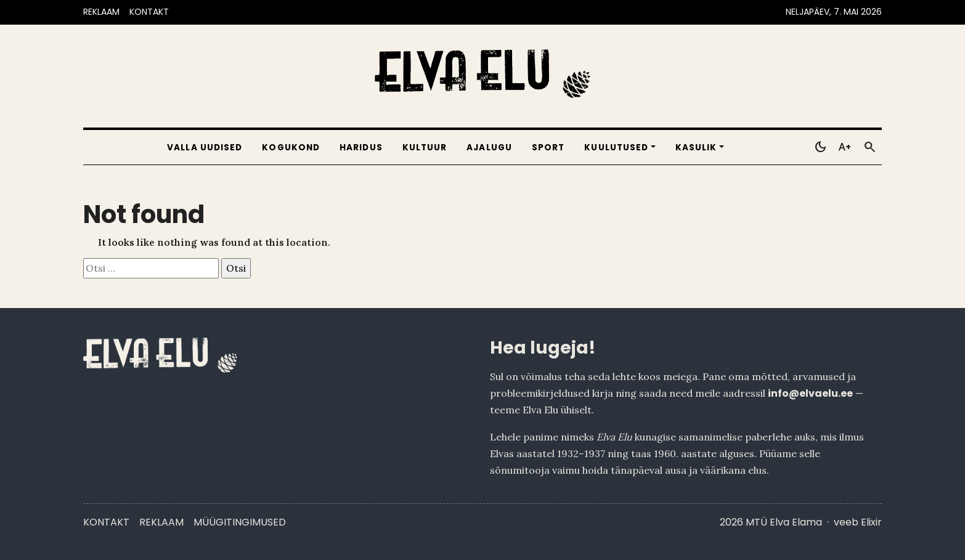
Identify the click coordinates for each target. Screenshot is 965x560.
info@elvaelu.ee (810, 393)
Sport (548, 148)
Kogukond (291, 148)
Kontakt (106, 522)
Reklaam (161, 522)
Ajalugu (489, 148)
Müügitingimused (240, 522)
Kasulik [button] (696, 148)
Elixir (871, 522)
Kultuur (425, 148)
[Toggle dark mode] (820, 147)
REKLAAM (101, 12)
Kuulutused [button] (616, 148)
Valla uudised (205, 148)
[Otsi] (869, 147)
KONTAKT (149, 12)
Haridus (361, 148)
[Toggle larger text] (845, 147)
